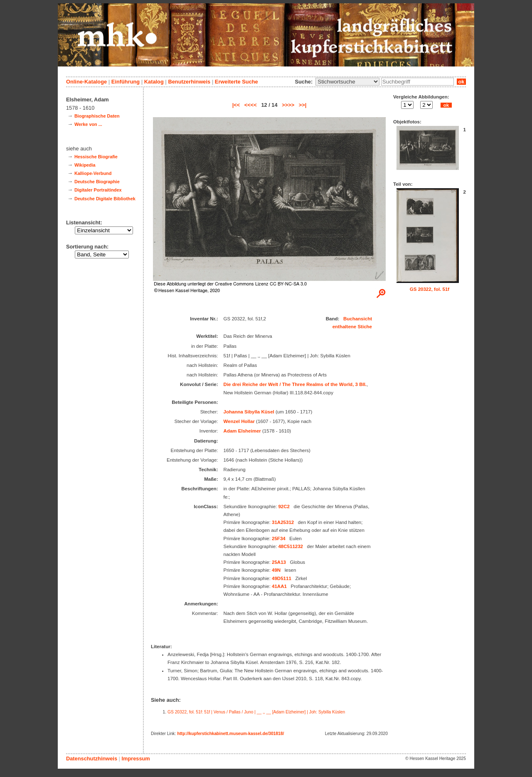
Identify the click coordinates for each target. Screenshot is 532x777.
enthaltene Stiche (352, 327)
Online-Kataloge (86, 82)
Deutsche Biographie (97, 182)
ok (461, 82)
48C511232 (291, 546)
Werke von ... (88, 124)
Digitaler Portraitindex (98, 190)
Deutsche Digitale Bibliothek (105, 199)
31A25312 (283, 522)
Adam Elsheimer (242, 431)
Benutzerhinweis (189, 82)
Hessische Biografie (96, 157)
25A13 (279, 562)
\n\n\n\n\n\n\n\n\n (347, 82)
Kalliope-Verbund (93, 173)
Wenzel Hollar (239, 421)
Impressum (135, 759)
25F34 (279, 538)
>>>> (288, 105)
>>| (303, 105)
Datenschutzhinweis (92, 759)
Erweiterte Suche (236, 82)
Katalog (154, 82)
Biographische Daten (97, 116)
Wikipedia (85, 165)
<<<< (251, 105)
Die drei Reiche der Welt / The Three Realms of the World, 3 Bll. (295, 384)
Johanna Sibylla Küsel (249, 412)
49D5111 (282, 578)
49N (276, 570)
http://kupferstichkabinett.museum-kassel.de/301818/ (230, 734)
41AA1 (279, 586)
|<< (236, 105)
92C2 (284, 507)
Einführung (126, 82)
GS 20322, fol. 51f (430, 289)
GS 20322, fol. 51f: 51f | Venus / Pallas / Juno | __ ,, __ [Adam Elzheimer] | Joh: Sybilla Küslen (256, 712)
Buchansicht (358, 319)
